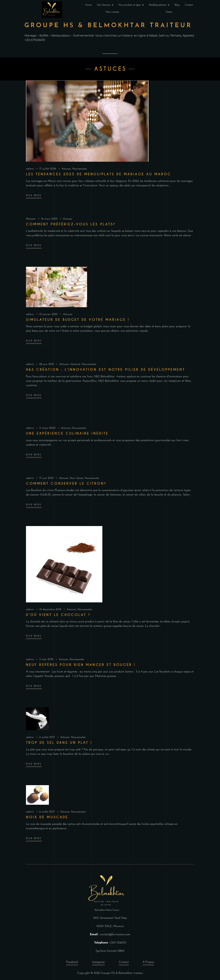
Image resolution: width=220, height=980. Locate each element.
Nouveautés (80, 169)
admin (30, 169)
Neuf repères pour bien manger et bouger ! (81, 665)
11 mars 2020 (48, 428)
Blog (177, 5)
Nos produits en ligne (131, 5)
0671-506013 (118, 943)
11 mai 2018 (47, 659)
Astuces (66, 169)
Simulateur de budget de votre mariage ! (78, 320)
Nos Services (105, 5)
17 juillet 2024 (48, 169)
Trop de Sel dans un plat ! (59, 743)
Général (75, 364)
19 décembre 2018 (51, 609)
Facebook (72, 963)
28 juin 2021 (47, 364)
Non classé (76, 478)
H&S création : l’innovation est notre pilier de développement (105, 370)
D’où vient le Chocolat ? (58, 615)
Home (88, 5)
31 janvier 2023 (49, 314)
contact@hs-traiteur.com (115, 935)
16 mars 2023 (50, 219)
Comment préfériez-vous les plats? (71, 224)
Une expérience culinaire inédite (67, 433)
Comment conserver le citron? (66, 484)
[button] (105, 5)
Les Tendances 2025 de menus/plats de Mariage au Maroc (99, 174)
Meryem (31, 219)
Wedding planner (159, 5)
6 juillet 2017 (48, 737)
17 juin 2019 (47, 478)
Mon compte (112, 12)
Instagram (98, 963)
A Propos (148, 963)
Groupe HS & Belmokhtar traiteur (122, 973)
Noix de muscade (47, 817)
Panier (169, 12)
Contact (189, 5)
